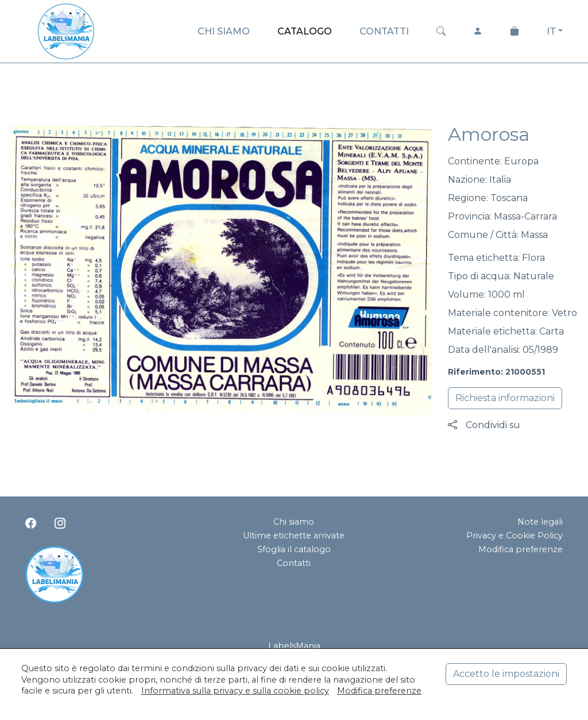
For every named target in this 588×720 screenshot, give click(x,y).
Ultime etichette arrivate (294, 536)
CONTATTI (384, 31)
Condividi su (484, 425)
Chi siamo (294, 522)
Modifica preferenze (521, 549)
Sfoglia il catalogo (294, 549)
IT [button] (551, 31)
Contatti (294, 563)
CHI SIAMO (224, 31)
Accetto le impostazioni (506, 674)
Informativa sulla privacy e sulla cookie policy (235, 691)
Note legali (540, 522)
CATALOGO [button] (305, 31)
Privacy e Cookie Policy (514, 536)
